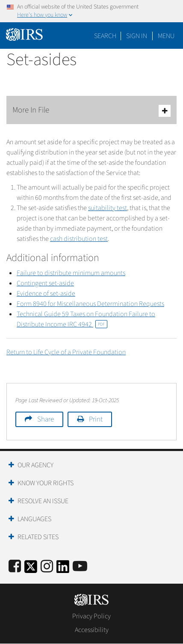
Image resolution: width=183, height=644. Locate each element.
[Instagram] (47, 567)
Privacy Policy (91, 616)
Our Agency (35, 465)
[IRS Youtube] (80, 567)
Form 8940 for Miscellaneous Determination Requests (90, 304)
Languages (34, 519)
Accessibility (92, 630)
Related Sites (38, 537)
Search (105, 36)
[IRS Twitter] (31, 569)
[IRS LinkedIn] (63, 569)
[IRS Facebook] (15, 567)
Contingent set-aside (45, 283)
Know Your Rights (46, 483)
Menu (166, 36)
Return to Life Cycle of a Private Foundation (66, 352)
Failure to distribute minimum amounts (71, 273)
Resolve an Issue (43, 501)
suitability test (108, 208)
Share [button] (46, 419)
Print (96, 419)
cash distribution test (79, 239)
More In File (91, 111)
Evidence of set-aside (46, 294)
